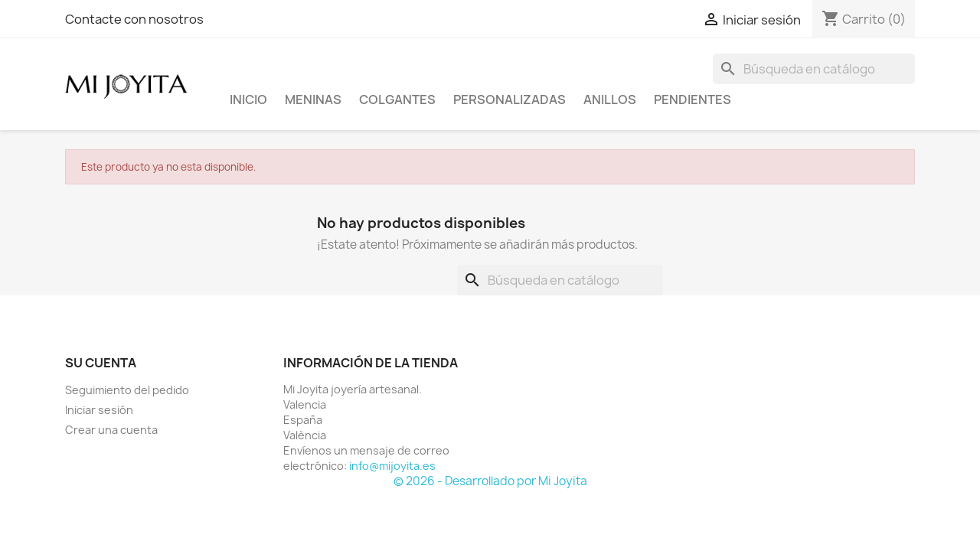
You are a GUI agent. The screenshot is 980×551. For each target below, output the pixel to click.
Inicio (248, 99)
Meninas (313, 99)
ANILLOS (610, 99)
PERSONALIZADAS (510, 99)
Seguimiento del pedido (127, 390)
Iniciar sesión (99, 410)
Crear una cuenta (111, 430)
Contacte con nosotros (134, 19)
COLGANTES (397, 99)
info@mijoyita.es (392, 466)
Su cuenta (101, 363)
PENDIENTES (693, 99)
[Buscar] (814, 69)
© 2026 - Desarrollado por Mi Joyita (490, 481)
